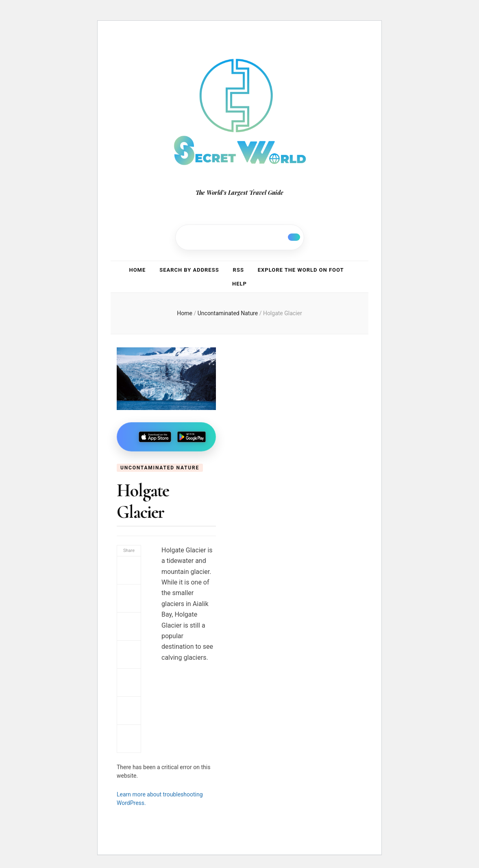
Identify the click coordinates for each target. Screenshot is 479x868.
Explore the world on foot (301, 270)
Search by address (189, 270)
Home (138, 270)
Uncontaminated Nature (160, 468)
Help (239, 284)
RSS (238, 270)
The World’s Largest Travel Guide (239, 193)
